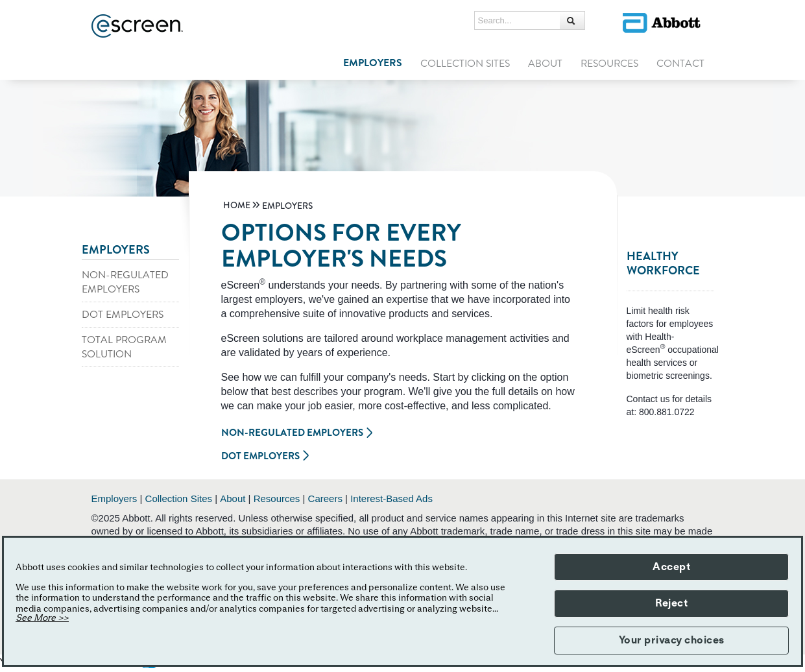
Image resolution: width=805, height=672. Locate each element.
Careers (325, 498)
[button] (572, 20)
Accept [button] (671, 567)
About (233, 498)
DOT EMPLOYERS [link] (123, 315)
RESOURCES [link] (609, 64)
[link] (237, 206)
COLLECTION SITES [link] (465, 64)
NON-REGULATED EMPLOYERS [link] (125, 282)
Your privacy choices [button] (672, 640)
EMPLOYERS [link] (373, 63)
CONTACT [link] (680, 64)
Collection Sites (179, 498)
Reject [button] (671, 603)
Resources (277, 498)
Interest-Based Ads (391, 498)
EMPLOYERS (116, 250)
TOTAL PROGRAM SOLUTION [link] (124, 347)
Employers (114, 498)
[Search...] (518, 21)
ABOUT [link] (545, 64)
